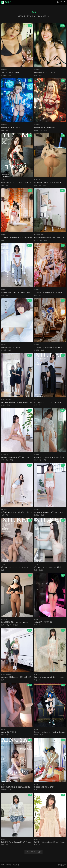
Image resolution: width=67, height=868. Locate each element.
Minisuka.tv (4, 454)
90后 (3, 735)
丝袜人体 (4, 790)
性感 (36, 845)
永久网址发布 (62, 865)
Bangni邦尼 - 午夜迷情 (9, 732)
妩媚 (3, 295)
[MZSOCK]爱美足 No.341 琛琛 (44, 787)
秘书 (41, 460)
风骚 (10, 75)
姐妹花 (3, 405)
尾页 (40, 852)
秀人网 (36, 399)
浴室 (36, 625)
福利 (3, 130)
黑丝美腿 (15, 625)
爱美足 (36, 784)
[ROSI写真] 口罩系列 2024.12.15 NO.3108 (15, 622)
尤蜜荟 (3, 180)
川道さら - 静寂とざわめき (10, 73)
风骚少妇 (41, 75)
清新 (40, 185)
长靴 (3, 515)
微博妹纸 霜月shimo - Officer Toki (12, 128)
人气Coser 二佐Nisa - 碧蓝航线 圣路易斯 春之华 (50, 347)
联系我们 (16, 865)
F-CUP (36, 130)
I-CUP (36, 460)
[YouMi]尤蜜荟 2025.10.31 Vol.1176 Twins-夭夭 (16, 182)
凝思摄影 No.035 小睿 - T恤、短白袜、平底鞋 (16, 292)
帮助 (3, 865)
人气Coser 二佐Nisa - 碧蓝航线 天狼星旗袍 (48, 292)
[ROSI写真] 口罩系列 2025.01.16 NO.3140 (48, 182)
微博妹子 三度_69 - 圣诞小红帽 (44, 128)
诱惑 (41, 240)
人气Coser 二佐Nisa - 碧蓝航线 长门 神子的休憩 (17, 237)
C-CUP (36, 240)
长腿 (36, 405)
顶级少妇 (37, 350)
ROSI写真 (37, 180)
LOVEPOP (37, 674)
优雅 (36, 185)
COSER (36, 735)
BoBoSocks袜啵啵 (39, 235)
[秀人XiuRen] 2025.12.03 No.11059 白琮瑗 (48, 402)
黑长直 (41, 570)
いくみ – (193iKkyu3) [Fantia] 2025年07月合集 (49, 457)
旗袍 (36, 295)
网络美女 (4, 70)
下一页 (33, 852)
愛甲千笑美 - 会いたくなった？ (45, 73)
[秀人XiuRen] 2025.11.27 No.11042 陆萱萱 (15, 567)
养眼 (3, 460)
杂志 (36, 680)
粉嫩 (7, 460)
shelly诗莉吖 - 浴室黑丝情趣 (43, 622)
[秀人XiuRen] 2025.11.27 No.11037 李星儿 (48, 567)
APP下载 (9, 865)
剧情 (41, 130)
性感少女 (37, 515)
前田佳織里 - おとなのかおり (11, 347)
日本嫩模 (4, 75)
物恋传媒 (4, 509)
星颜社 (3, 784)
